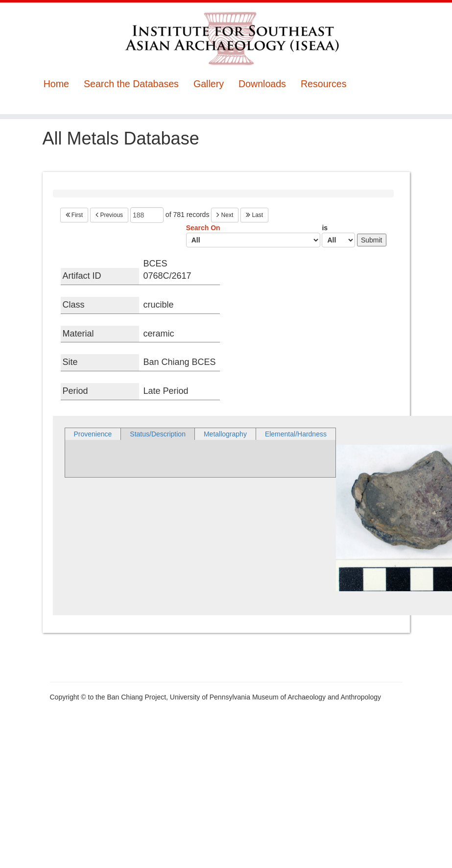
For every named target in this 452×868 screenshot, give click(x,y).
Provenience (93, 434)
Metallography (225, 434)
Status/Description (158, 434)
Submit (372, 240)
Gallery (209, 84)
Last (254, 215)
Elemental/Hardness (296, 434)
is (338, 236)
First (74, 215)
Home (56, 84)
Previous (109, 215)
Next (225, 215)
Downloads (262, 84)
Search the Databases (131, 84)
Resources (324, 84)
